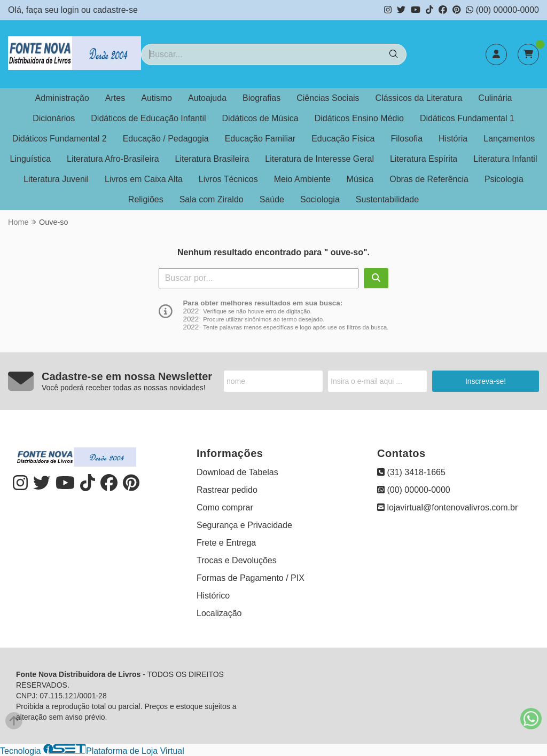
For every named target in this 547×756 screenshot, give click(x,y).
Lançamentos (509, 139)
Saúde (272, 199)
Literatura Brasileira (212, 159)
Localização (219, 613)
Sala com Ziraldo (212, 199)
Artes (115, 98)
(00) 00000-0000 (502, 10)
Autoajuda (207, 98)
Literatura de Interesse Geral (319, 159)
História (453, 139)
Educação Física (343, 139)
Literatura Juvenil (56, 179)
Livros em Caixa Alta (144, 179)
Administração (62, 98)
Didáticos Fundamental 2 (60, 139)
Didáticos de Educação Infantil (148, 118)
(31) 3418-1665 (411, 472)
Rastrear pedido (227, 490)
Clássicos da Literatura (419, 98)
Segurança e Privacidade (244, 525)
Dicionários (54, 118)
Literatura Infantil (505, 159)
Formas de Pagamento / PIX (251, 578)
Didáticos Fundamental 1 (467, 118)
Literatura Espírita (424, 159)
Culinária (495, 98)
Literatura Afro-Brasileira (113, 159)
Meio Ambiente (302, 179)
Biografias (261, 98)
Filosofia (407, 139)
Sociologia (320, 199)
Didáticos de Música (260, 118)
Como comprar (225, 507)
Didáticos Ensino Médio (359, 118)
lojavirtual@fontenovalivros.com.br (447, 507)
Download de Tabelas (237, 472)
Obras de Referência (429, 179)
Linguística (31, 159)
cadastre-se (115, 10)
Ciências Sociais (328, 98)
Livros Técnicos (228, 179)
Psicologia (504, 179)
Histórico (213, 596)
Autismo (157, 98)
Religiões (146, 199)
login (71, 10)
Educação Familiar (260, 139)
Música (360, 179)
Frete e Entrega (226, 543)
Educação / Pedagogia (166, 139)
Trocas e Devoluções (237, 560)
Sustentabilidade (387, 199)
